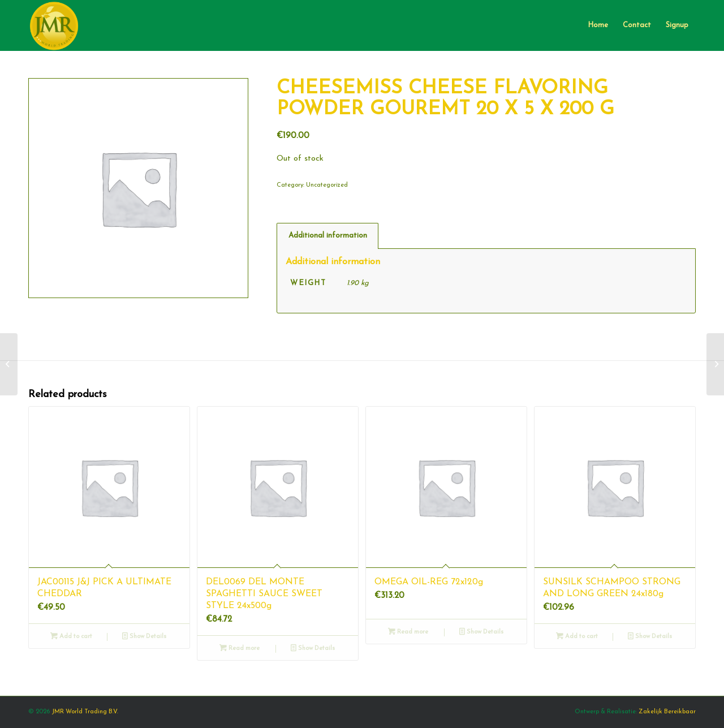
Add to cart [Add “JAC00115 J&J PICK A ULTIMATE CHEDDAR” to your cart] (71, 637)
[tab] (327, 236)
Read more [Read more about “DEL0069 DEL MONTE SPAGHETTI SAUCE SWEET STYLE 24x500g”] (240, 649)
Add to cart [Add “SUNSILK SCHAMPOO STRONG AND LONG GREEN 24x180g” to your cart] (577, 637)
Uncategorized (327, 185)
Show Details (144, 637)
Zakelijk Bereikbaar (667, 712)
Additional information (328, 236)
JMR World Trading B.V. (85, 712)
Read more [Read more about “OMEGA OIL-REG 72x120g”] (408, 632)
